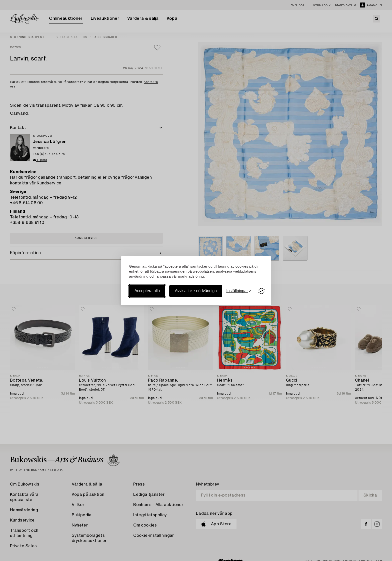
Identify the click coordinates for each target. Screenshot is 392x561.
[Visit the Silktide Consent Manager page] (261, 291)
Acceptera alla (147, 291)
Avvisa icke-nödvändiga (196, 291)
